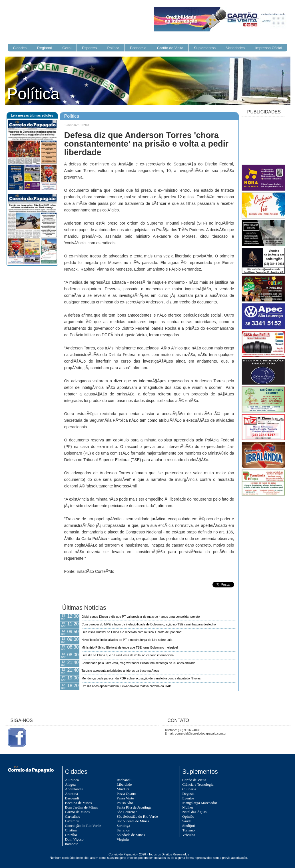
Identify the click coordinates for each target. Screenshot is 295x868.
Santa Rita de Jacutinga (134, 807)
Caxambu (72, 821)
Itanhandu (124, 780)
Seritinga (124, 826)
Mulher (188, 807)
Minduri (123, 789)
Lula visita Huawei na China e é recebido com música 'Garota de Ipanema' (132, 632)
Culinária (189, 789)
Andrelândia (74, 789)
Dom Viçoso (74, 839)
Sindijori (189, 826)
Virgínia (123, 839)
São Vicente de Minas (133, 821)
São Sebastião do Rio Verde (137, 816)
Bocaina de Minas (78, 803)
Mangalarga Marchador (200, 803)
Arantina (71, 794)
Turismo (188, 830)
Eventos (188, 798)
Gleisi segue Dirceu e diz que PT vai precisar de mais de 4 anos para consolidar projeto (141, 617)
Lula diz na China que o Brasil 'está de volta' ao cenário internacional (128, 655)
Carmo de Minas (77, 812)
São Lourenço (127, 812)
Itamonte (71, 844)
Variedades (235, 48)
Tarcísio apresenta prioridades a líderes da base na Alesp (120, 671)
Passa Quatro (127, 794)
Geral (67, 48)
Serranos (123, 830)
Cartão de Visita (170, 48)
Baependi (72, 798)
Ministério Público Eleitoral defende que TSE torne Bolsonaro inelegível (130, 647)
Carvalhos (72, 816)
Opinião (188, 816)
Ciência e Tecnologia (198, 784)
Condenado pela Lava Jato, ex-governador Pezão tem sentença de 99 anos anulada (139, 663)
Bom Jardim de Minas (81, 807)
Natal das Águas (194, 812)
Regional (44, 48)
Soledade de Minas (131, 835)
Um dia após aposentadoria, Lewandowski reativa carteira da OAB (127, 686)
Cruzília (71, 835)
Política (113, 48)
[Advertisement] (263, 141)
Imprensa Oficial (269, 48)
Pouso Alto (125, 803)
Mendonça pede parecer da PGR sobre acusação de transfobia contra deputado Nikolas (141, 678)
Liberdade (124, 784)
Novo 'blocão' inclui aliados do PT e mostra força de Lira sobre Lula (127, 640)
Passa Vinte (125, 798)
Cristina (71, 830)
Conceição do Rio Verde (83, 826)
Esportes (89, 48)
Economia (138, 48)
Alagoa (70, 784)
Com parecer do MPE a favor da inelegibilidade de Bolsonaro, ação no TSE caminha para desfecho (149, 624)
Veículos (189, 835)
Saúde (187, 821)
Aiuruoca (72, 780)
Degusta (188, 794)
